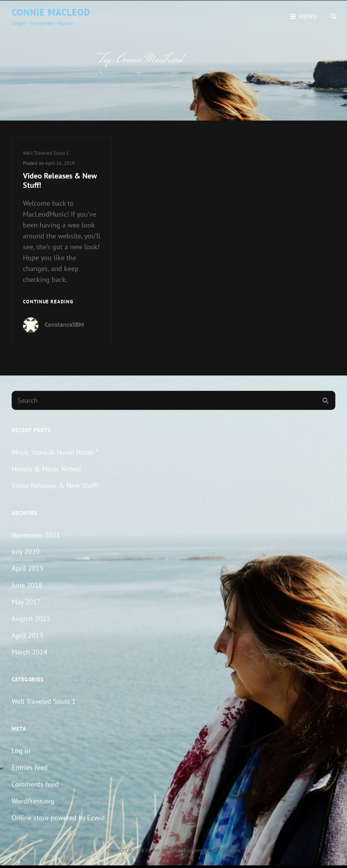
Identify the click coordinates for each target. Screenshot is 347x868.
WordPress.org (33, 801)
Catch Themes (225, 850)
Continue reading (48, 302)
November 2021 (36, 535)
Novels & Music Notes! (46, 469)
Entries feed (30, 767)
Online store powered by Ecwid (58, 818)
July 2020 (26, 552)
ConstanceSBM (64, 324)
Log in (21, 751)
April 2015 (28, 635)
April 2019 (28, 568)
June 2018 (27, 585)
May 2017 (26, 602)
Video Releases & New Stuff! (60, 180)
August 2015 (31, 619)
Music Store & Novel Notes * (55, 452)
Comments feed (35, 784)
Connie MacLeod (51, 12)
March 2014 (30, 652)
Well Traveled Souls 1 (46, 153)
